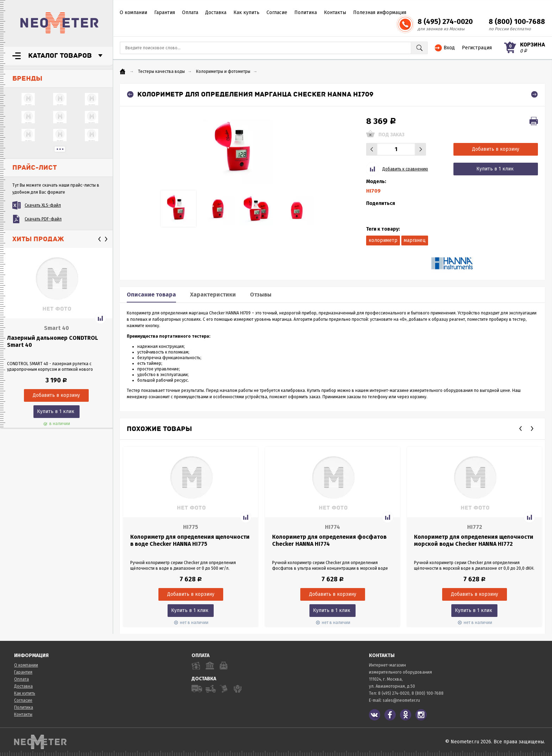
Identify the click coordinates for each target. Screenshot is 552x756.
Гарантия (165, 13)
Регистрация (477, 48)
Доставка (216, 13)
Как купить (246, 13)
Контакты (335, 13)
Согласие (277, 13)
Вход (449, 48)
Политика (306, 13)
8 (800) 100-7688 (517, 21)
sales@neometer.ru (401, 700)
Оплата (190, 13)
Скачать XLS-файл (43, 205)
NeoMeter (59, 23)
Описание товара (151, 295)
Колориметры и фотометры (223, 71)
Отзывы (261, 295)
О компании (133, 13)
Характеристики (213, 295)
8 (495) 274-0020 (445, 21)
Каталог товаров (60, 56)
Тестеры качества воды (161, 71)
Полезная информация (380, 13)
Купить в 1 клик (56, 411)
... (60, 149)
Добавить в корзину (496, 149)
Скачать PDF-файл (43, 219)
